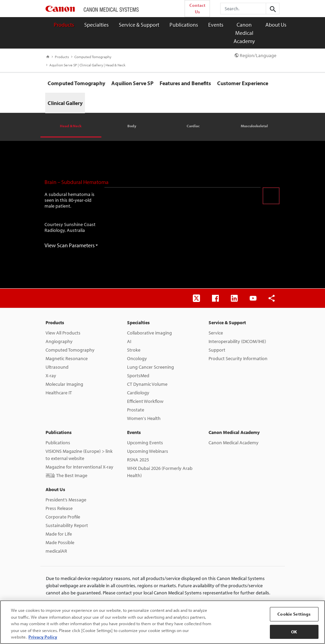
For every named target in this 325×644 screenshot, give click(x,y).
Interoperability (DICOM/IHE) (237, 341)
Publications (184, 25)
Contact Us (197, 8)
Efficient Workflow (145, 401)
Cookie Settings (294, 614)
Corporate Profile (63, 517)
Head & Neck (71, 126)
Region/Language (255, 55)
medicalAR (56, 551)
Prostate (136, 410)
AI (129, 341)
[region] (162, 622)
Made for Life (59, 534)
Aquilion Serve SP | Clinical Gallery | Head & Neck (86, 65)
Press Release (59, 508)
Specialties (96, 25)
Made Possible (60, 542)
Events (216, 25)
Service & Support (139, 25)
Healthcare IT (59, 393)
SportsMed (138, 376)
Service (216, 333)
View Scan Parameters (71, 245)
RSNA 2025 (138, 460)
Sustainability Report (67, 525)
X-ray (51, 376)
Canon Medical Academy (244, 33)
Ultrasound (57, 367)
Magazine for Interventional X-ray (79, 467)
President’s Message (66, 500)
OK (294, 632)
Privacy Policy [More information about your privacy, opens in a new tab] (43, 637)
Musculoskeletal (254, 126)
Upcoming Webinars (148, 451)
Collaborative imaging (149, 333)
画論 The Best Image (66, 475)
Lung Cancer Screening (151, 367)
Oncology (137, 358)
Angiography (59, 341)
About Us (276, 25)
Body (132, 126)
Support (217, 350)
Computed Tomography (91, 57)
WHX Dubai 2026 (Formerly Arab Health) (160, 472)
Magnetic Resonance (67, 358)
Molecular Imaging (64, 384)
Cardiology (138, 393)
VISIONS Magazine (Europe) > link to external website (79, 455)
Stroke (134, 350)
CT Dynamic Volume (147, 384)
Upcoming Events (145, 443)
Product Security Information (238, 358)
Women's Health (144, 418)
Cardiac (193, 126)
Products (64, 25)
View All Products (63, 333)
